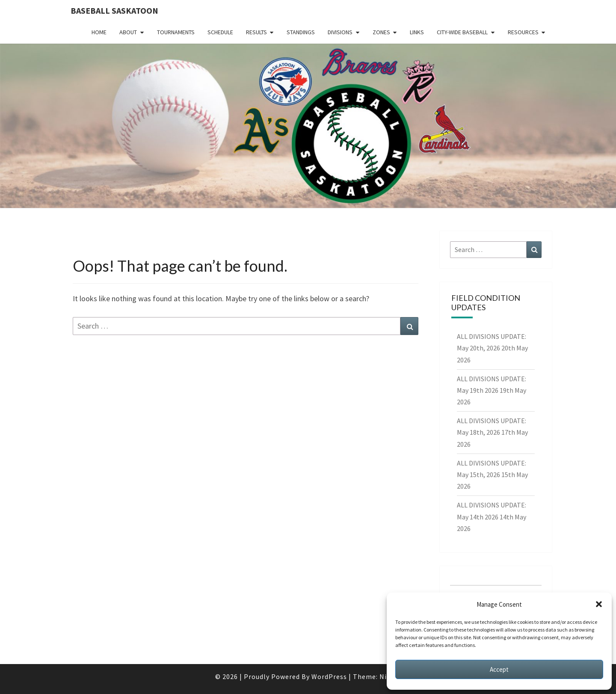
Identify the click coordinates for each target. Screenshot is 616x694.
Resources (523, 32)
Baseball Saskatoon (114, 10)
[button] (599, 604)
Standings (301, 32)
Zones (381, 32)
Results (256, 32)
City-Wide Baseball (462, 32)
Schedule (220, 32)
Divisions (340, 32)
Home (99, 32)
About (128, 32)
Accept (499, 669)
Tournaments (176, 32)
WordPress (329, 676)
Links (417, 32)
